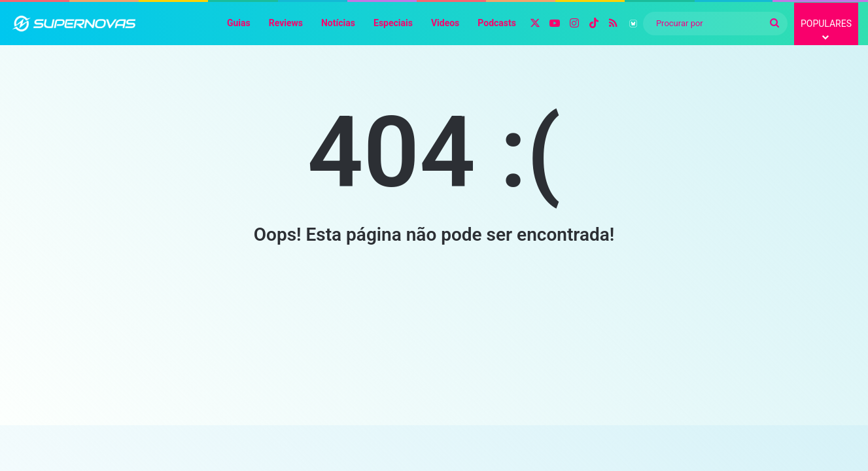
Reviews (286, 23)
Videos (445, 23)
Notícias (338, 23)
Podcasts (497, 23)
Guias (239, 23)
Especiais (393, 23)
